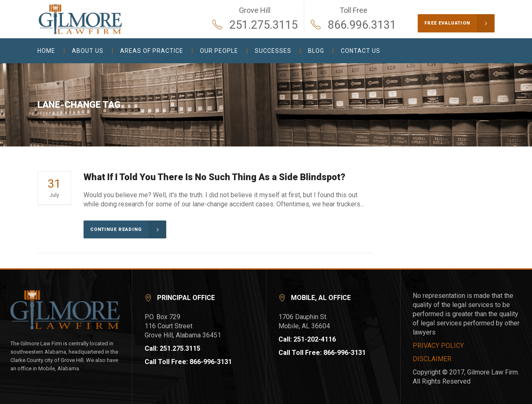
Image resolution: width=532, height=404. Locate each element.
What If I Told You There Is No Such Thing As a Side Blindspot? (214, 177)
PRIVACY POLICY (438, 346)
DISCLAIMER (432, 359)
